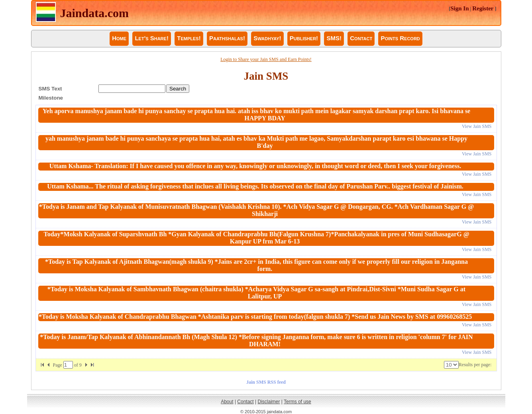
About (227, 402)
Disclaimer (269, 402)
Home (119, 38)
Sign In (459, 8)
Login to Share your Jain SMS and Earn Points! (266, 59)
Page (58, 365)
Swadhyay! (267, 38)
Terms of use (297, 402)
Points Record (400, 38)
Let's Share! (151, 38)
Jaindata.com (95, 13)
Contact (361, 38)
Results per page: (475, 365)
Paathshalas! (227, 38)
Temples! (189, 38)
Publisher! (304, 38)
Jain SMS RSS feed (266, 382)
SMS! (334, 38)
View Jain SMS (477, 126)
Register (483, 8)
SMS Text (50, 89)
